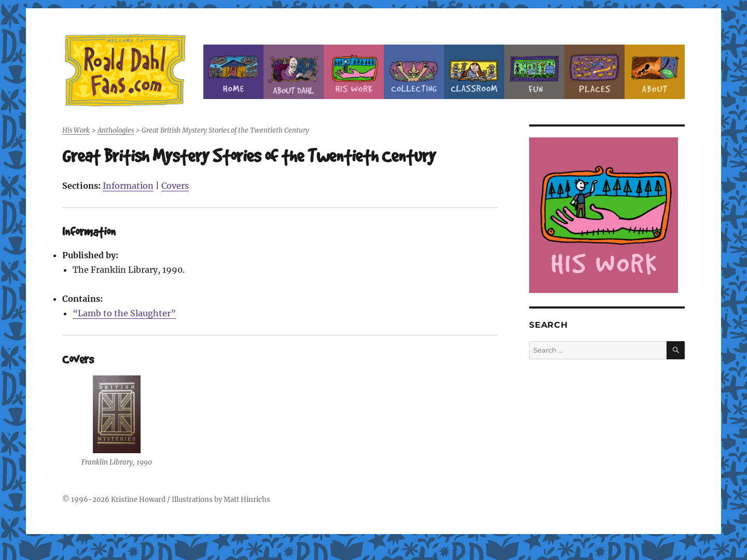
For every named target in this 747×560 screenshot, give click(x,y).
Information (128, 186)
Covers (175, 186)
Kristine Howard (138, 500)
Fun (534, 72)
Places (594, 72)
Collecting (414, 72)
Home (233, 72)
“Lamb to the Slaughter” (124, 313)
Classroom (474, 72)
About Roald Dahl (294, 72)
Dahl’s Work (354, 72)
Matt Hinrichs (247, 500)
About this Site (655, 72)
